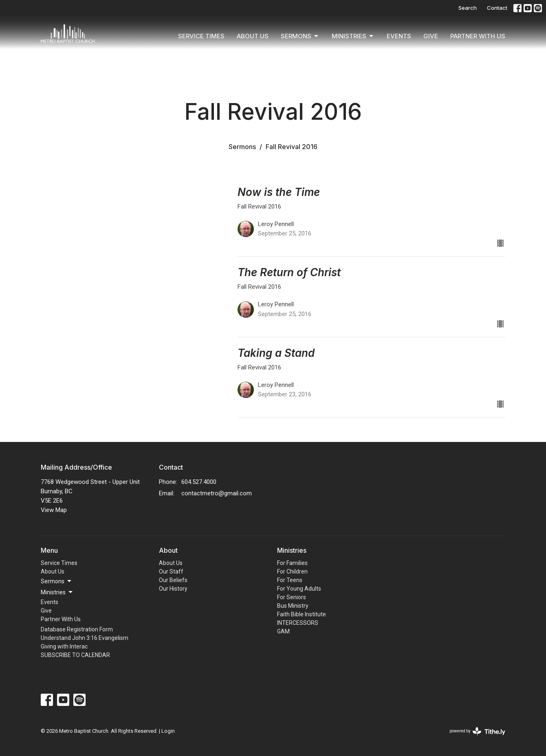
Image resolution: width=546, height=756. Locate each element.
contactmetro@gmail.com (217, 493)
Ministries (353, 36)
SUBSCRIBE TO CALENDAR (75, 655)
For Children (292, 571)
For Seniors (292, 597)
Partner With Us (478, 36)
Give (431, 36)
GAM (283, 631)
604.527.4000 (199, 482)
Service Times (201, 36)
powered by (477, 731)
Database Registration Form (77, 629)
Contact (497, 8)
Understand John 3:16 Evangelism (85, 638)
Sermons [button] (57, 581)
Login (168, 731)
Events (399, 36)
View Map (54, 510)
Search (468, 8)
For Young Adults (299, 589)
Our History (173, 589)
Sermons (300, 36)
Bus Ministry (293, 606)
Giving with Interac (64, 646)
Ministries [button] (57, 592)
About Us (253, 36)
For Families (292, 563)
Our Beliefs (173, 580)
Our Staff (171, 571)
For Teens (290, 580)
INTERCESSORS (298, 623)
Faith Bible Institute (302, 614)
